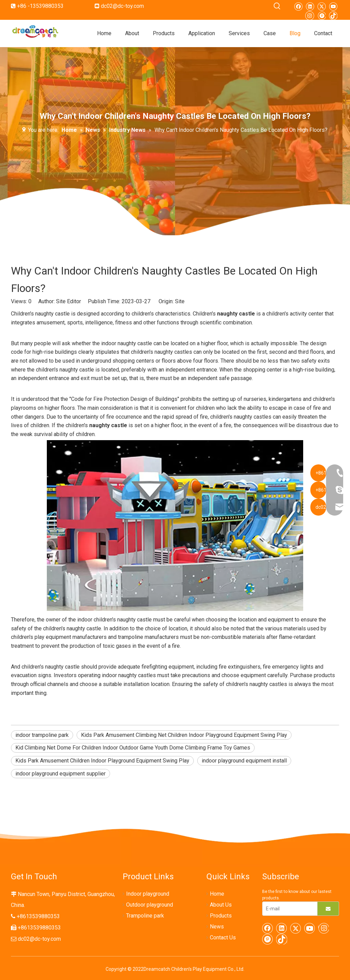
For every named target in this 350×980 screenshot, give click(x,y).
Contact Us (223, 937)
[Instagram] (310, 15)
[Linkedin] (310, 6)
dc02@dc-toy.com (122, 6)
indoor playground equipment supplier (60, 774)
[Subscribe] (328, 909)
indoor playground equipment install (244, 761)
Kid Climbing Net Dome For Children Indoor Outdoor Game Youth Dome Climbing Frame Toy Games (133, 748)
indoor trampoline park (42, 735)
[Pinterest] (321, 15)
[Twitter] (321, 6)
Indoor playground (148, 894)
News (217, 927)
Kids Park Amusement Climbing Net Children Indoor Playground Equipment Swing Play (184, 735)
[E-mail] (288, 909)
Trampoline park (145, 916)
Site (180, 301)
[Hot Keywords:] (277, 6)
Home (217, 894)
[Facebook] (298, 6)
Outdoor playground (150, 905)
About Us (221, 905)
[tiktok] (333, 15)
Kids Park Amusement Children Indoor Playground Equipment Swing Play (102, 761)
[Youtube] (333, 6)
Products (221, 916)
